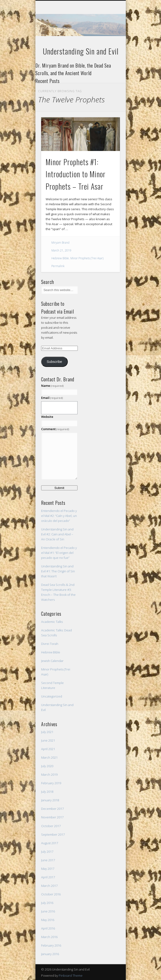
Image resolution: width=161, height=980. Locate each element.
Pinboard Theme (71, 975)
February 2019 (51, 783)
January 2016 (50, 954)
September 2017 (53, 834)
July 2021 (47, 732)
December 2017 (52, 809)
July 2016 (47, 903)
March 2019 (49, 775)
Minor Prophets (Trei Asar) (87, 258)
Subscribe (54, 362)
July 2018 (47, 792)
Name (52, 386)
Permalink (58, 266)
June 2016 (48, 911)
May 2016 (48, 920)
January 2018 (50, 800)
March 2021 (49, 757)
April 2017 (48, 877)
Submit (59, 488)
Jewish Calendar (52, 661)
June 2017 (48, 860)
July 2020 (47, 766)
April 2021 (48, 749)
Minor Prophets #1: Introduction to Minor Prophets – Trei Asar (76, 174)
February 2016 (51, 945)
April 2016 (48, 928)
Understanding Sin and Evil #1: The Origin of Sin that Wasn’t (58, 571)
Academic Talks (52, 622)
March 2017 (49, 886)
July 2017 (47, 852)
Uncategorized (52, 696)
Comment (55, 429)
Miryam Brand (60, 243)
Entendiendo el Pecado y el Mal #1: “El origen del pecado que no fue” (59, 553)
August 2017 (50, 843)
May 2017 (48, 869)
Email (52, 398)
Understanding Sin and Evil (81, 51)
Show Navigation (108, 42)
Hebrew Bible (60, 258)
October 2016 (51, 894)
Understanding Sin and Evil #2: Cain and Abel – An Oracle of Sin (57, 534)
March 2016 (49, 937)
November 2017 (52, 817)
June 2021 (48, 740)
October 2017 (51, 826)
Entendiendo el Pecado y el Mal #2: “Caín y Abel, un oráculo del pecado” (59, 516)
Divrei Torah (50, 644)
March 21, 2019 (61, 250)
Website (47, 417)
